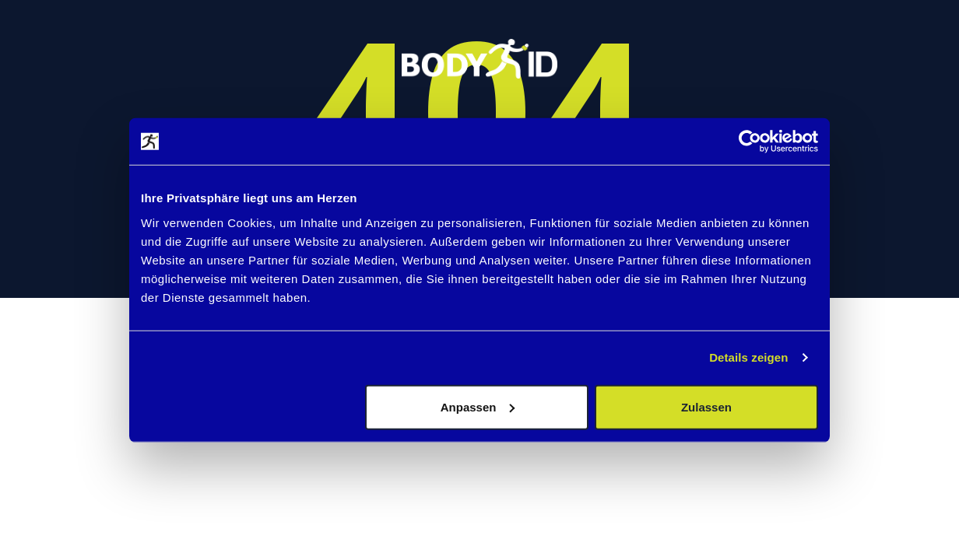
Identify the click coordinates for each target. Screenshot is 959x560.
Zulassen (706, 406)
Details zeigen (748, 357)
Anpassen (478, 406)
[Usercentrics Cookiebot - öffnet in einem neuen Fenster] (750, 142)
